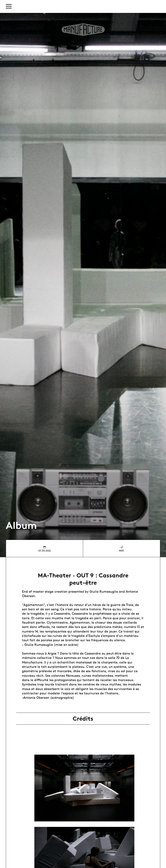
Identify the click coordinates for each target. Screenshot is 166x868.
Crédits (83, 719)
